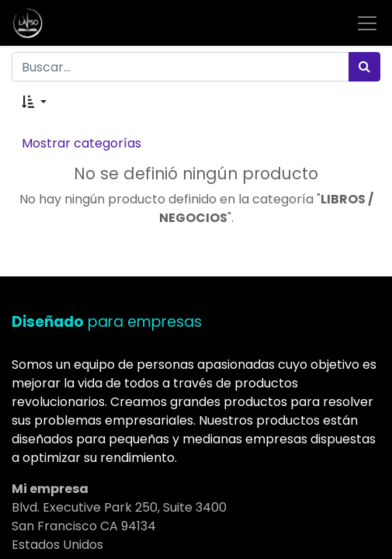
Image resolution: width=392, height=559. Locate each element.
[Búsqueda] (364, 67)
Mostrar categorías (82, 143)
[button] (34, 102)
